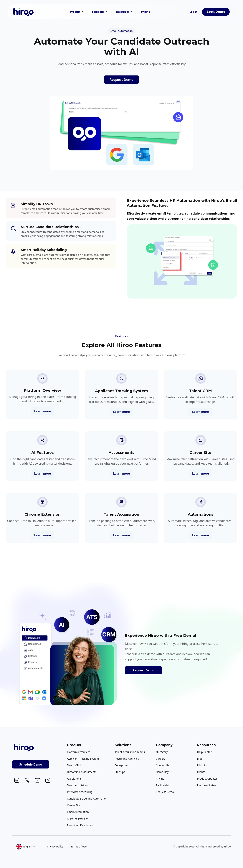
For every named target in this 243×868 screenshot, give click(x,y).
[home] (24, 12)
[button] (78, 12)
